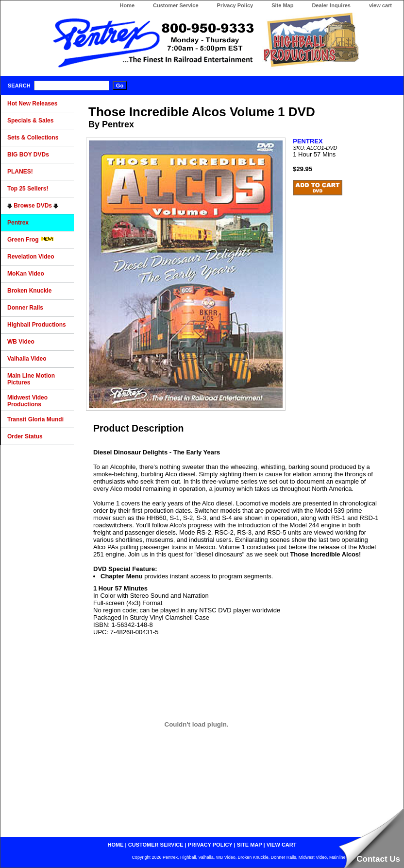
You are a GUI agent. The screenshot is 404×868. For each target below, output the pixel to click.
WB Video (21, 342)
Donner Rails (25, 308)
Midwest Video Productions (27, 401)
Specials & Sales (30, 121)
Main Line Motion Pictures (31, 379)
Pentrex (18, 223)
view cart (380, 5)
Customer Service (176, 5)
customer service (156, 845)
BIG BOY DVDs (28, 155)
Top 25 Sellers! (28, 189)
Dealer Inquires (331, 5)
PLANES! (20, 172)
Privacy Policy (235, 5)
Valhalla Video (27, 359)
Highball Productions (37, 325)
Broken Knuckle (29, 291)
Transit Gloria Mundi (35, 419)
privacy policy (210, 845)
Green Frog (31, 240)
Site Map (282, 5)
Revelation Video (31, 257)
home (116, 845)
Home (127, 5)
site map (250, 845)
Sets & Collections (33, 138)
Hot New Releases (32, 104)
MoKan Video (26, 274)
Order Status (25, 436)
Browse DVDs (33, 206)
